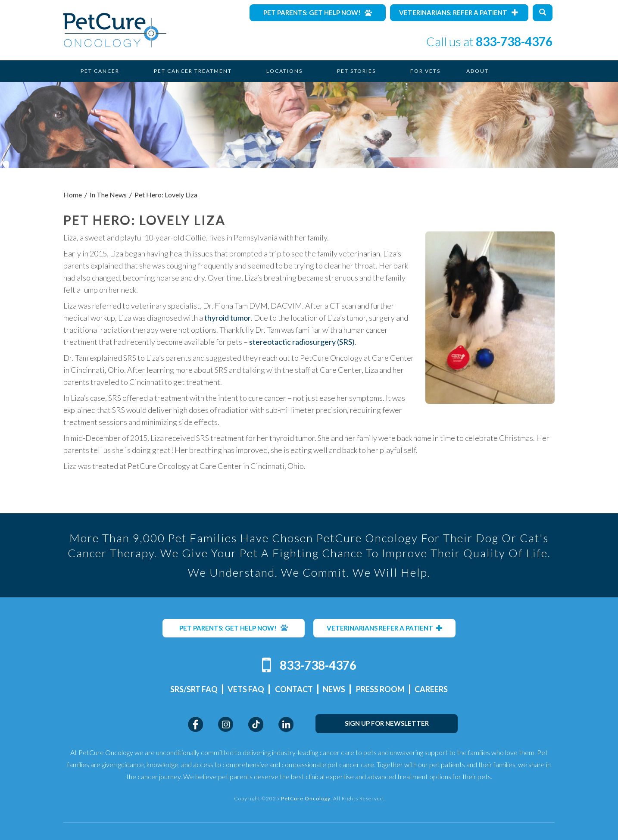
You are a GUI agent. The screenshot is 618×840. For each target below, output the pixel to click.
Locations (284, 71)
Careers (431, 689)
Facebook (195, 724)
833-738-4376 (514, 41)
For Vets (425, 71)
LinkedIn (286, 724)
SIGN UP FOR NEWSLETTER (387, 723)
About (478, 71)
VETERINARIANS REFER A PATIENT (385, 628)
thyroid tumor (228, 318)
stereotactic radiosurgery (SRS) (302, 342)
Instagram (226, 724)
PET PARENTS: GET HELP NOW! (234, 628)
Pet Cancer (100, 71)
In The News (108, 195)
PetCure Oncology (115, 30)
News (334, 689)
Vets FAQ (246, 689)
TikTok (256, 724)
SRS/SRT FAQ (194, 689)
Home (73, 195)
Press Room (380, 689)
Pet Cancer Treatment (193, 71)
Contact (294, 689)
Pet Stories (356, 71)
